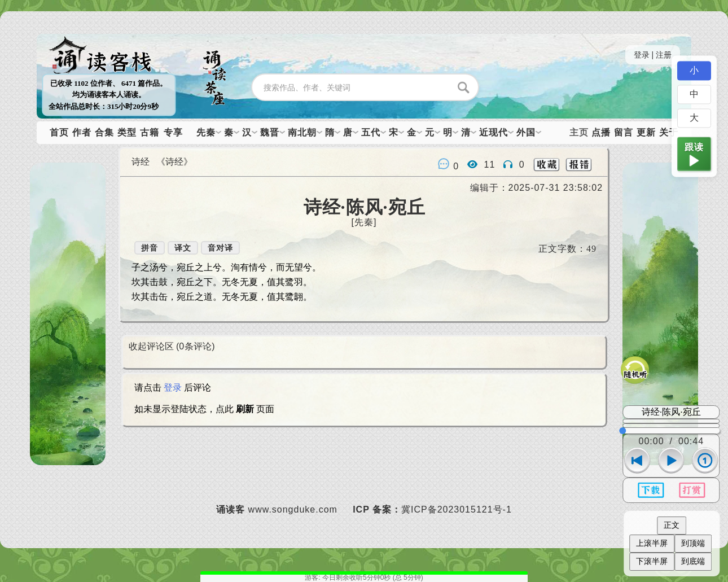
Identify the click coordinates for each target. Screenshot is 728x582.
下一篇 (68, 327)
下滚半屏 (652, 561)
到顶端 (693, 543)
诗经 (141, 162)
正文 (672, 525)
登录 (642, 55)
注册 (664, 55)
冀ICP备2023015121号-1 (457, 509)
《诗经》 (174, 162)
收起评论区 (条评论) (172, 346)
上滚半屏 (652, 543)
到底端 (693, 561)
